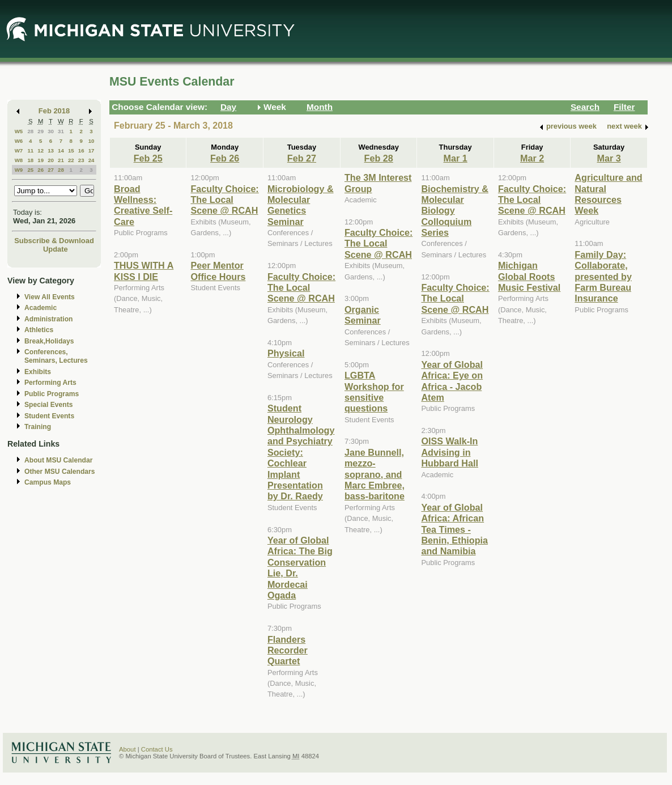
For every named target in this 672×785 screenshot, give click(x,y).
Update (56, 249)
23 (81, 160)
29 (41, 131)
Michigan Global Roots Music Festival (529, 276)
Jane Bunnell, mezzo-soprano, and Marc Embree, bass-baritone (375, 474)
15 (71, 150)
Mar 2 (532, 158)
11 (30, 150)
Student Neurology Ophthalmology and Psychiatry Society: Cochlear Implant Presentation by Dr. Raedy (301, 452)
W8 (19, 160)
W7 (19, 150)
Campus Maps (48, 482)
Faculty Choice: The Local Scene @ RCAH (224, 200)
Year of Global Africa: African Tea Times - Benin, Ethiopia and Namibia (454, 529)
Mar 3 (609, 158)
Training (38, 427)
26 (41, 170)
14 (61, 150)
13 (51, 150)
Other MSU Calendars (60, 472)
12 (41, 150)
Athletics (39, 330)
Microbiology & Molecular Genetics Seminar (301, 205)
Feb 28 (379, 158)
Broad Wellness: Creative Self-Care (143, 205)
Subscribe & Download (54, 241)
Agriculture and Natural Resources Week (608, 194)
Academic (41, 308)
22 (71, 160)
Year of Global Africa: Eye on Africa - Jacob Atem (452, 381)
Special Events (48, 405)
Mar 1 (456, 158)
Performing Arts (50, 383)
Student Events (49, 416)
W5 (19, 131)
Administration (48, 319)
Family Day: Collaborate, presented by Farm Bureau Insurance (603, 277)
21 (61, 160)
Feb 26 (225, 158)
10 (92, 141)
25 (30, 170)
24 (92, 160)
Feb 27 (302, 158)
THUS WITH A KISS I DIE (144, 271)
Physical (286, 353)
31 (61, 131)
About (127, 749)
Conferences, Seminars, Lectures (56, 356)
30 (51, 131)
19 (41, 160)
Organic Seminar (363, 315)
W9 (19, 170)
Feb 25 (148, 158)
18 (30, 160)
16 (81, 150)
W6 (19, 141)
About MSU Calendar (58, 460)
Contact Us (157, 749)
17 (92, 150)
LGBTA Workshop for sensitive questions (374, 392)
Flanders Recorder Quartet (288, 650)
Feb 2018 (54, 111)
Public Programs (52, 394)
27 (51, 170)
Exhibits (38, 372)
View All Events (50, 297)
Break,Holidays (49, 341)
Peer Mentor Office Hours (218, 271)
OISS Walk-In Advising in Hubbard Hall (450, 452)
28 (30, 131)
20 (51, 160)
